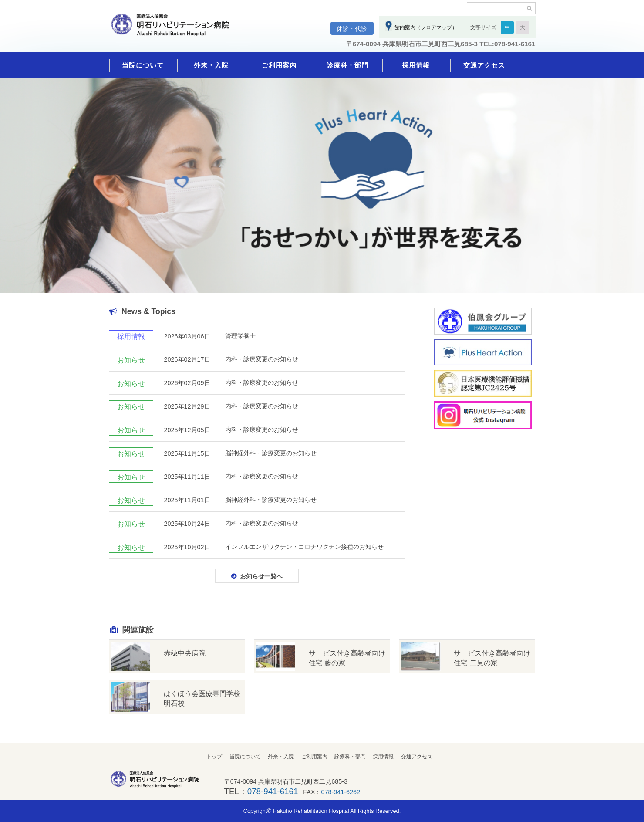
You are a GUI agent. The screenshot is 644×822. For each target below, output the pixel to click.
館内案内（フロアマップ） (425, 27)
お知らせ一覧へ (261, 577)
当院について (143, 65)
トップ (214, 757)
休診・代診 (352, 29)
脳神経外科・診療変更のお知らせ (271, 453)
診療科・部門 (347, 65)
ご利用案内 (279, 65)
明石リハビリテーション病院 (174, 29)
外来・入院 (211, 65)
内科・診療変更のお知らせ (262, 359)
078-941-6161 (273, 791)
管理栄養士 (240, 336)
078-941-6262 (341, 792)
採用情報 (416, 65)
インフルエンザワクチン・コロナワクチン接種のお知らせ (304, 547)
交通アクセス (484, 65)
